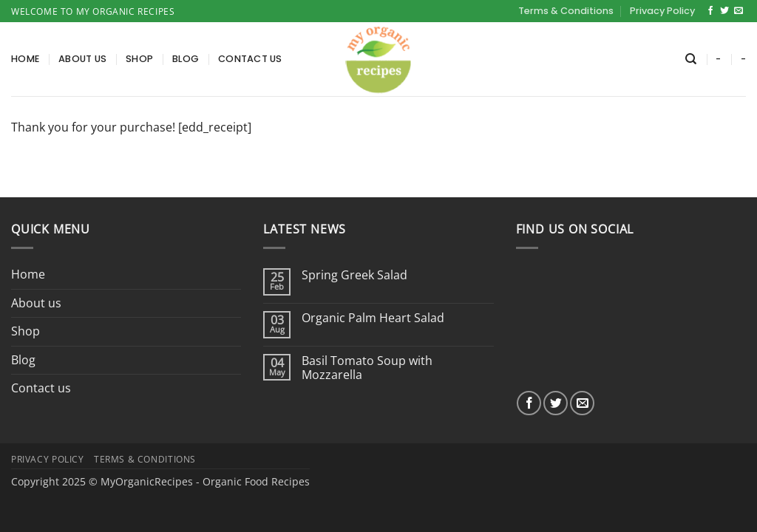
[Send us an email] (739, 11)
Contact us (250, 59)
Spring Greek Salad (354, 275)
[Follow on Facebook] (710, 11)
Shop (139, 59)
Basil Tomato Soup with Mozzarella (367, 368)
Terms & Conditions (566, 11)
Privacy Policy (662, 11)
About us (82, 59)
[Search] (691, 59)
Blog (186, 59)
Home (25, 59)
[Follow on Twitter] (724, 11)
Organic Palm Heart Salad (373, 318)
